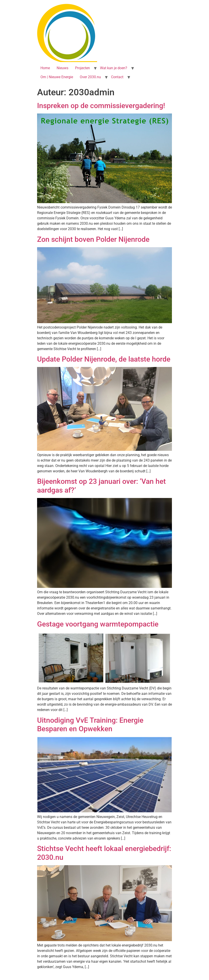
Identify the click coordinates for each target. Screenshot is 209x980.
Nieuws (62, 68)
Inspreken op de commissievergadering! (101, 106)
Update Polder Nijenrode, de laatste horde (104, 359)
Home (45, 68)
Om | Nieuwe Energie (57, 77)
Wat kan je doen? (114, 68)
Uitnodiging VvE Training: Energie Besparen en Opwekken (90, 724)
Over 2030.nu (90, 77)
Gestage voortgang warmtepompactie (98, 624)
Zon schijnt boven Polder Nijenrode (93, 239)
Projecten (82, 68)
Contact (117, 77)
